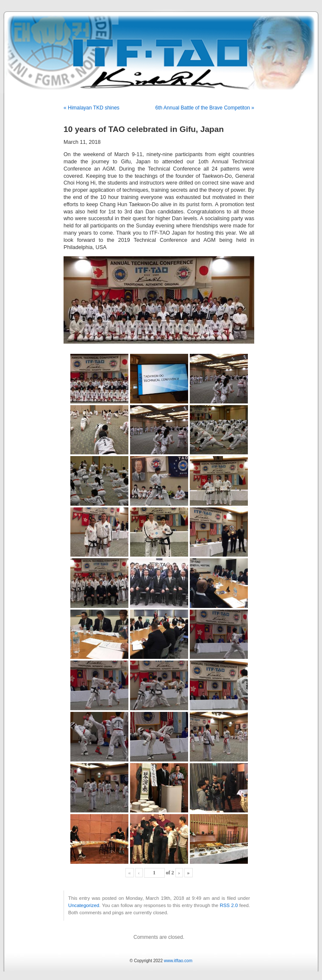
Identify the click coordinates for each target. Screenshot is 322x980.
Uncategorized (84, 905)
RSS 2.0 (229, 905)
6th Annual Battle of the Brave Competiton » (205, 108)
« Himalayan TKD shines (92, 108)
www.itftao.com (178, 961)
